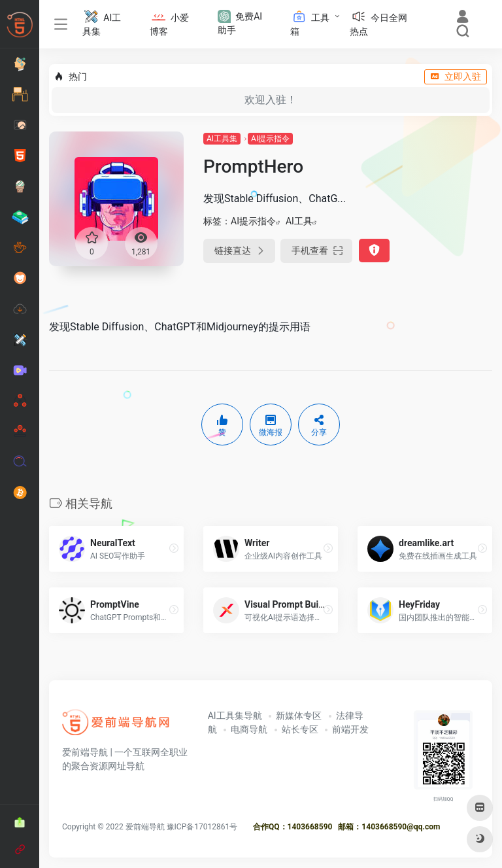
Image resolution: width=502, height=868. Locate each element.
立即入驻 (456, 77)
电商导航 (249, 729)
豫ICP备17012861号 (202, 827)
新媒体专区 (299, 716)
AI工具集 (222, 139)
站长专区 (300, 729)
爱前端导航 (145, 827)
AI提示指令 (270, 139)
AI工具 (299, 221)
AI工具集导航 (235, 716)
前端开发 (350, 729)
